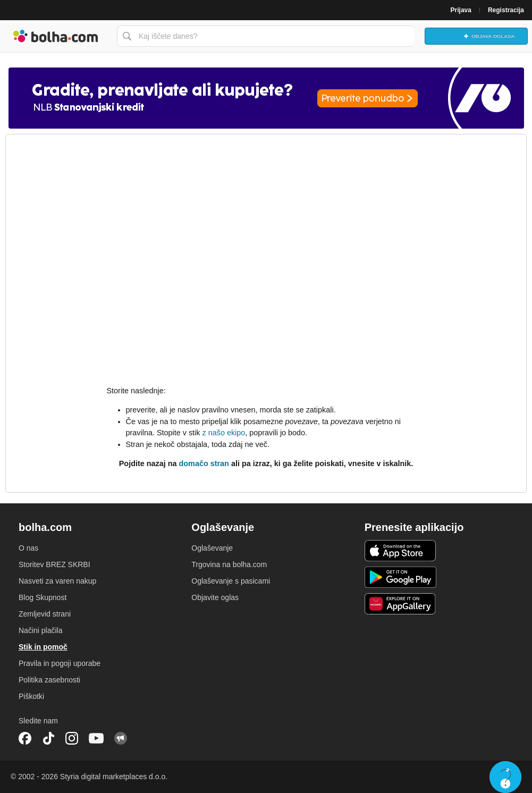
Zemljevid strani (45, 614)
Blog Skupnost (43, 597)
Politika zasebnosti (49, 680)
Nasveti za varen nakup (57, 581)
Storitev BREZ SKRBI (54, 564)
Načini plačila (40, 630)
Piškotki (31, 696)
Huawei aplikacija (400, 604)
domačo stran (204, 463)
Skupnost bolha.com (121, 738)
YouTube (96, 738)
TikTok (48, 738)
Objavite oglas (215, 597)
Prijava (461, 10)
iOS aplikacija (400, 551)
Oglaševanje (212, 548)
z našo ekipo (223, 433)
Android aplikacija (400, 577)
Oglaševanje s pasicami (231, 581)
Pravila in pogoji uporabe (60, 663)
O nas (28, 548)
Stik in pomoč (43, 647)
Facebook (25, 738)
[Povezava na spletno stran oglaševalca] (266, 98)
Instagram (72, 738)
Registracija (506, 10)
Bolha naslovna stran (56, 36)
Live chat (505, 777)
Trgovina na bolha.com (229, 564)
